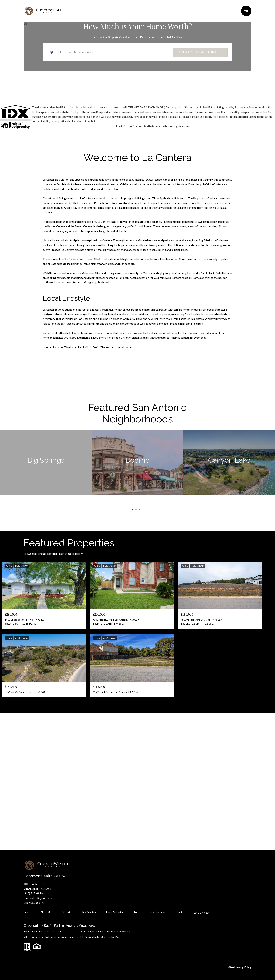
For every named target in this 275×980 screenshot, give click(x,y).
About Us (46, 912)
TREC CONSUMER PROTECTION (42, 932)
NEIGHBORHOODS (81, 11)
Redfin (48, 925)
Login (180, 912)
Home (27, 912)
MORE (224, 11)
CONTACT (206, 11)
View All (137, 509)
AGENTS (161, 11)
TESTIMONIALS (138, 11)
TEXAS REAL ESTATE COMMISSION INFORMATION (102, 932)
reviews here (85, 925)
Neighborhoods (158, 912)
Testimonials (89, 912)
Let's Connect (201, 913)
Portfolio (66, 912)
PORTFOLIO (109, 11)
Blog (137, 912)
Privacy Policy (243, 967)
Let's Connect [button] (137, 796)
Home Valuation (115, 912)
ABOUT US (185, 11)
